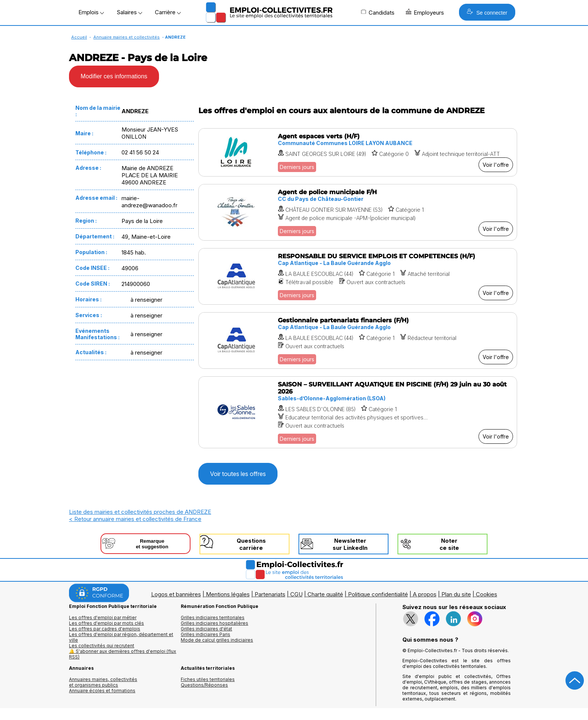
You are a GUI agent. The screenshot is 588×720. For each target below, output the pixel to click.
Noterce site (449, 544)
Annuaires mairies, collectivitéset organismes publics (103, 682)
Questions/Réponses (204, 685)
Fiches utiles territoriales (208, 679)
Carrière (168, 12)
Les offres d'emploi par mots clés (106, 623)
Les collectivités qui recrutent (102, 646)
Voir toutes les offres (238, 474)
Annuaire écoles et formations (102, 691)
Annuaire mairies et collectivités (127, 37)
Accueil (79, 37)
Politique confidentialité (378, 594)
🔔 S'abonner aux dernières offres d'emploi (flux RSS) (123, 654)
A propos (425, 594)
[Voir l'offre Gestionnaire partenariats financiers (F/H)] (358, 341)
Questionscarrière (251, 544)
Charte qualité (325, 594)
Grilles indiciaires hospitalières (214, 623)
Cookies (487, 594)
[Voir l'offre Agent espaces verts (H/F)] (358, 152)
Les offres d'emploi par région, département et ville (121, 637)
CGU (296, 594)
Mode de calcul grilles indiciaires (217, 640)
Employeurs (425, 12)
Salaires (129, 12)
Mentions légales (228, 594)
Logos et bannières (176, 594)
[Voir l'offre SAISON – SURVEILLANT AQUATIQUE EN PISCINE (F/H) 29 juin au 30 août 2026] (358, 412)
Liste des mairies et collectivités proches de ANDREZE (140, 512)
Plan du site (456, 594)
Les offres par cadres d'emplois (105, 629)
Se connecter (487, 12)
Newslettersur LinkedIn (350, 544)
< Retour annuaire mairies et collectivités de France (135, 519)
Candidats (378, 12)
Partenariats (270, 594)
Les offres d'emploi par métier (103, 617)
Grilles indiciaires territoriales (213, 617)
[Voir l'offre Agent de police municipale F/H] (358, 212)
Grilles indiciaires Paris (205, 634)
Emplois (91, 12)
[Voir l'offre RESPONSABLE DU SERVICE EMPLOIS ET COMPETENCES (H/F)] (358, 276)
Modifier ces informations (114, 76)
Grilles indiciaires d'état (206, 629)
